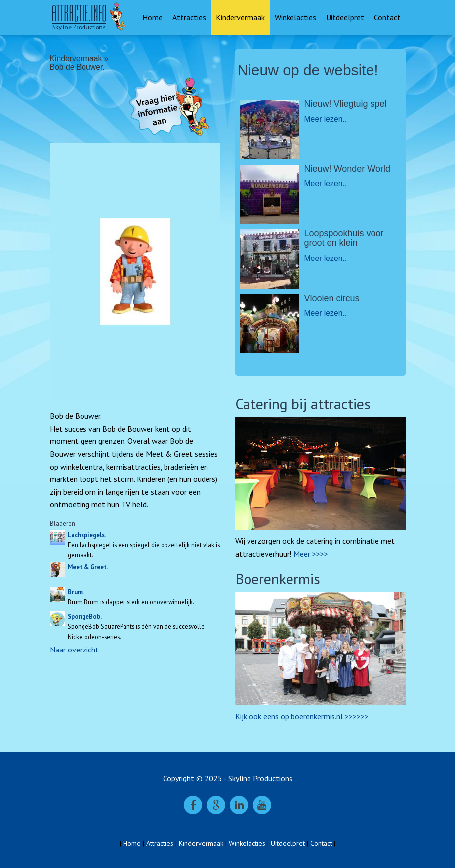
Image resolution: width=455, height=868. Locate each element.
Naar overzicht (74, 650)
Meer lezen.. (326, 119)
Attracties (189, 17)
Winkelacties (295, 17)
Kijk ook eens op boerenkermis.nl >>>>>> (302, 716)
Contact (387, 17)
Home (152, 17)
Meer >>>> (311, 554)
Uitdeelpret (345, 17)
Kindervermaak (240, 17)
